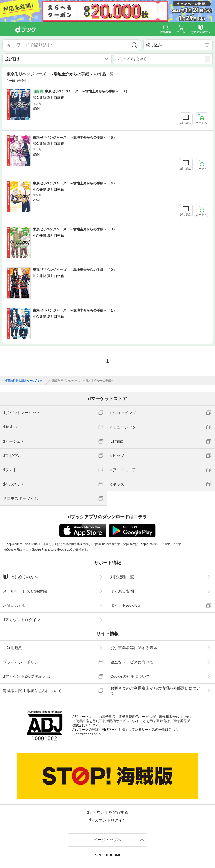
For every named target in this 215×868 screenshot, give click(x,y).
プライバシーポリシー (22, 662)
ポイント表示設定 (126, 605)
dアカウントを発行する (107, 812)
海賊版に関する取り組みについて (32, 691)
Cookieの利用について (130, 676)
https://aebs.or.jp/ (88, 734)
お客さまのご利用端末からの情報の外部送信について (155, 691)
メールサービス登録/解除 (25, 591)
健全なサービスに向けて (132, 662)
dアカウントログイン (22, 620)
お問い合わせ (15, 605)
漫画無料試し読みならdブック (24, 381)
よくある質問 (122, 591)
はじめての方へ (20, 577)
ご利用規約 (13, 648)
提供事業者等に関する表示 (134, 648)
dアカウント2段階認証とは (27, 676)
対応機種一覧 (122, 577)
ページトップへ (107, 840)
